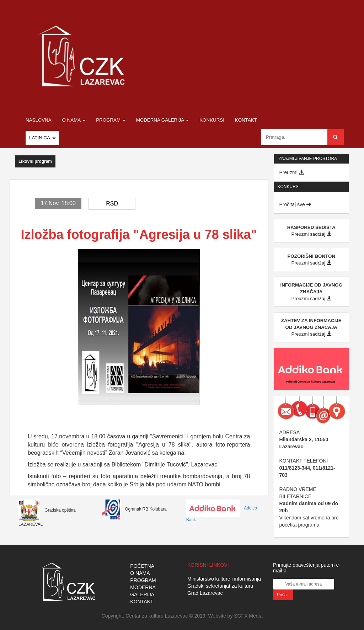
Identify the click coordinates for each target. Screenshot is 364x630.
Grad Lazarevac (205, 593)
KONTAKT (142, 602)
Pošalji (283, 595)
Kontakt (246, 120)
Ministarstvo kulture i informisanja (224, 579)
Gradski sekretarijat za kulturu (220, 586)
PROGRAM (143, 580)
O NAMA (140, 573)
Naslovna (39, 120)
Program (111, 120)
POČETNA (142, 566)
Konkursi (212, 120)
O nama (74, 120)
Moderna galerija (163, 120)
